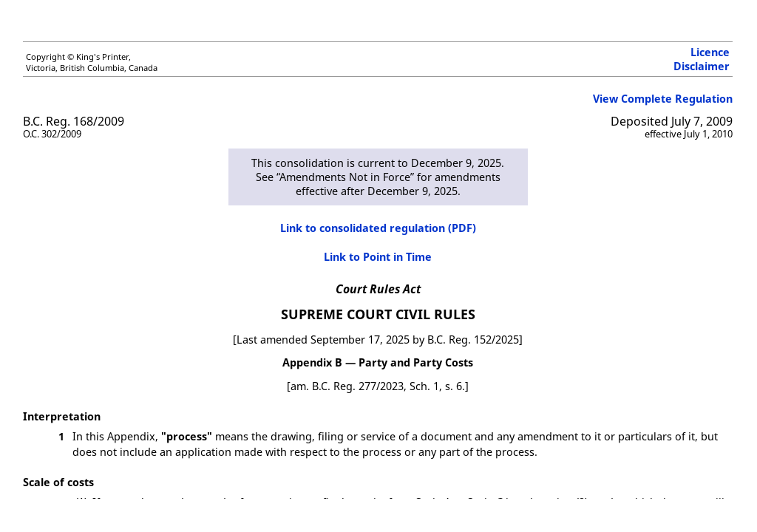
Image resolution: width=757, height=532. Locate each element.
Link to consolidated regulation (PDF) (378, 228)
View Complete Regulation (663, 99)
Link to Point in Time (378, 257)
